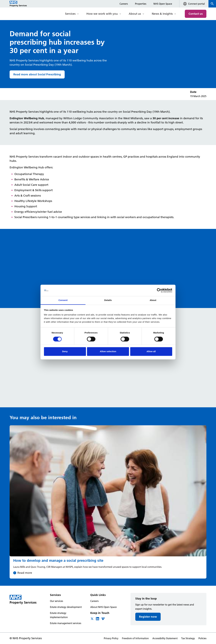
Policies (202, 638)
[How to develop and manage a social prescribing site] (108, 502)
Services (70, 14)
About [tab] (153, 300)
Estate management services (66, 623)
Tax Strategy (188, 638)
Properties (141, 4)
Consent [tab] (63, 300)
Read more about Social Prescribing (37, 74)
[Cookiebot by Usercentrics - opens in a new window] (159, 290)
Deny (65, 352)
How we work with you (102, 14)
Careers (124, 4)
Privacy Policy (111, 638)
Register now (148, 617)
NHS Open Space (163, 4)
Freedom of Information (135, 638)
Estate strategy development (66, 607)
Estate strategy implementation (59, 615)
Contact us (196, 14)
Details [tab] (108, 300)
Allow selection (108, 352)
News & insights (162, 14)
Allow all (151, 352)
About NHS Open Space (103, 607)
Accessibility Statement (165, 638)
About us (135, 14)
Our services (56, 601)
